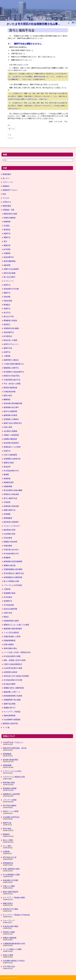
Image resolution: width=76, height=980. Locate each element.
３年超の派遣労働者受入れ (14, 364)
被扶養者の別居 (10, 530)
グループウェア (9, 920)
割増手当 (7, 285)
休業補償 (7, 514)
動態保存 (6, 834)
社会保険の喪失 (10, 534)
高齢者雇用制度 (10, 715)
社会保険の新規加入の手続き (14, 961)
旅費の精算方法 (10, 510)
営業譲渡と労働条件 (11, 419)
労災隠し (7, 226)
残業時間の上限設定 (11, 360)
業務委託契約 (9, 482)
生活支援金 (8, 597)
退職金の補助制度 (10, 938)
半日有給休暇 (9, 605)
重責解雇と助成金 (10, 320)
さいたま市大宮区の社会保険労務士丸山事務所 (34, 24)
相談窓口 (7, 324)
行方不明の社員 (9, 966)
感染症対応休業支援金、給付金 (15, 748)
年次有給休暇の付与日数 (13, 680)
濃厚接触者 (8, 518)
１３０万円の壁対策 (11, 633)
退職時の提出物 (10, 565)
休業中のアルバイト (11, 344)
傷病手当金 (8, 348)
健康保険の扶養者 (10, 415)
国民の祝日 (8, 395)
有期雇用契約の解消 (11, 621)
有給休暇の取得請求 (11, 443)
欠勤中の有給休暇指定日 (13, 664)
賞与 (5, 241)
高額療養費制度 (10, 640)
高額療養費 (8, 486)
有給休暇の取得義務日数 (13, 403)
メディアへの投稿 (10, 800)
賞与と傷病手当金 (10, 498)
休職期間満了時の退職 (12, 700)
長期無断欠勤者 (10, 593)
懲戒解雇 (7, 558)
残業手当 (7, 233)
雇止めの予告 (9, 316)
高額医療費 (7, 765)
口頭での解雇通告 (10, 455)
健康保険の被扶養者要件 (13, 629)
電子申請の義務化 (10, 806)
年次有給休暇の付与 (11, 471)
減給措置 (7, 265)
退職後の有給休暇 (10, 542)
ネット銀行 (7, 846)
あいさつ (6, 178)
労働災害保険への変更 (12, 636)
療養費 (6, 474)
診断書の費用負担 (10, 439)
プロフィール (8, 182)
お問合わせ (7, 202)
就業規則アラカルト (10, 190)
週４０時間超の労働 (11, 581)
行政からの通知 (9, 886)
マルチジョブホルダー (12, 526)
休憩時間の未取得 (10, 672)
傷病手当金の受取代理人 (13, 423)
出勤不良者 (8, 613)
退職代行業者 (9, 463)
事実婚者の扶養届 (10, 788)
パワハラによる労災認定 (13, 585)
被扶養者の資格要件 (11, 522)
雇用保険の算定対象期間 (13, 561)
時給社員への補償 (10, 340)
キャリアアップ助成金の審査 (14, 898)
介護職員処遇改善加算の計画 (14, 944)
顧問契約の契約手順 (10, 723)
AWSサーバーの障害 (11, 811)
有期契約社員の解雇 (11, 328)
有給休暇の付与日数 (11, 289)
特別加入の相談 (9, 932)
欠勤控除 (7, 502)
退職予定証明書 (10, 704)
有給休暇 (7, 297)
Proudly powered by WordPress (9, 978)
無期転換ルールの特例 (12, 447)
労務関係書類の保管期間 (13, 569)
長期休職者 (8, 546)
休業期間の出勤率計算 (12, 459)
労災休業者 (8, 538)
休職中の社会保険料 (11, 269)
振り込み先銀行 (10, 277)
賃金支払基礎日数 (10, 609)
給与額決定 (8, 336)
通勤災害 (7, 245)
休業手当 (7, 352)
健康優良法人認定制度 (11, 794)
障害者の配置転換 (10, 388)
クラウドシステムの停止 (12, 771)
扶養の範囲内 (9, 644)
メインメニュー (74, 23)
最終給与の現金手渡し (12, 376)
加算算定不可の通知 (11, 909)
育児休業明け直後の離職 (13, 490)
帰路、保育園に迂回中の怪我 (15, 660)
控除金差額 (8, 301)
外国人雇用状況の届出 (11, 869)
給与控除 (7, 249)
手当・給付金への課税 (12, 384)
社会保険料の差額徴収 (12, 719)
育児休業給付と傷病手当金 (14, 573)
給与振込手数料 (10, 684)
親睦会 (6, 617)
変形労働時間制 (10, 261)
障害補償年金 (8, 863)
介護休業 (7, 589)
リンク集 (6, 727)
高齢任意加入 (8, 903)
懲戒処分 (7, 305)
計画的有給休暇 (10, 392)
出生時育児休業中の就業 (13, 668)
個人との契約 (8, 840)
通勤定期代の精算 (10, 214)
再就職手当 (8, 601)
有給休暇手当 (9, 257)
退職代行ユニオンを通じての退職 (16, 625)
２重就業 (7, 356)
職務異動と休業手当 (11, 368)
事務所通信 (7, 206)
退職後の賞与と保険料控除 (14, 688)
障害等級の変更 (9, 783)
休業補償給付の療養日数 (13, 577)
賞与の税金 (7, 829)
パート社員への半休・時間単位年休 (17, 652)
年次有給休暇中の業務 (12, 656)
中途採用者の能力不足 (12, 380)
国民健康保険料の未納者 (13, 696)
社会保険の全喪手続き (11, 817)
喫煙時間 (7, 222)
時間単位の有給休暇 (11, 494)
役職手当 (7, 309)
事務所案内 (7, 174)
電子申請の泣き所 (10, 857)
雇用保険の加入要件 (11, 407)
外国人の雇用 (8, 955)
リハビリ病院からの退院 (12, 949)
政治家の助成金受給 (11, 760)
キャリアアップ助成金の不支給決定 (16, 915)
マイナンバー (9, 281)
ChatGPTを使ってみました (13, 742)
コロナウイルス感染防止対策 (14, 777)
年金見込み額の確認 (11, 926)
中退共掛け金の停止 (11, 550)
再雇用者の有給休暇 (11, 506)
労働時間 (7, 253)
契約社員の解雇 (10, 273)
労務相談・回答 (9, 210)
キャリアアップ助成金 (12, 712)
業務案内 (6, 186)
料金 (4, 194)
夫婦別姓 (6, 852)
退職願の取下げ (10, 708)
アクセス (6, 198)
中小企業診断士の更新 (11, 875)
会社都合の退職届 (10, 431)
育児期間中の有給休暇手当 (14, 372)
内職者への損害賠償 (11, 435)
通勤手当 (7, 237)
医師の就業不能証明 (11, 892)
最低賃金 (7, 229)
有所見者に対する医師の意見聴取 (16, 676)
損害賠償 (7, 478)
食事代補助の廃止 (10, 648)
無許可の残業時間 (10, 411)
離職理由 (7, 399)
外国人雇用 (8, 427)
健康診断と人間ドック (12, 692)
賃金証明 (7, 467)
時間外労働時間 (10, 218)
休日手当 (7, 313)
